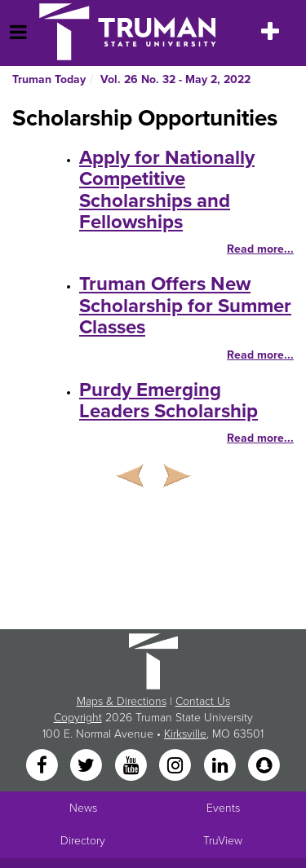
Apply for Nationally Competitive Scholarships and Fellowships (167, 190)
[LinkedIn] (221, 767)
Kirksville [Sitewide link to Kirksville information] (185, 734)
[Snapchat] (264, 767)
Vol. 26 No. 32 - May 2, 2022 (175, 79)
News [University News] (83, 808)
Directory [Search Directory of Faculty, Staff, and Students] (83, 841)
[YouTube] (132, 767)
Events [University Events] (223, 808)
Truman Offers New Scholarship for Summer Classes (185, 306)
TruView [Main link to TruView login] (223, 841)
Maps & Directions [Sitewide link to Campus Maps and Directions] (122, 701)
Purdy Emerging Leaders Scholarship (169, 401)
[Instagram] (177, 767)
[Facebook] (43, 767)
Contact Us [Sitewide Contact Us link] (203, 701)
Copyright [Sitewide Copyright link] (78, 718)
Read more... (260, 249)
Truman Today (49, 79)
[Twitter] (88, 767)
